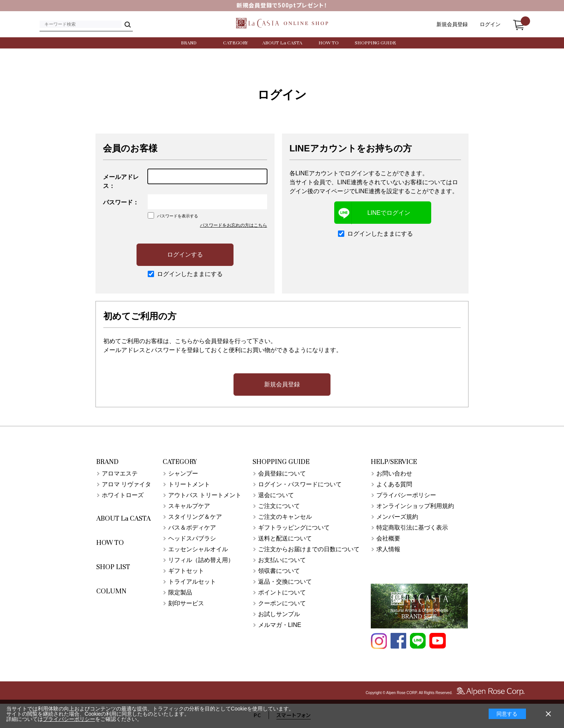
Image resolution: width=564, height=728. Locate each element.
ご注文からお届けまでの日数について (309, 549)
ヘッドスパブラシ (192, 538)
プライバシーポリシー (406, 495)
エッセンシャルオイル (198, 549)
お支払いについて (282, 560)
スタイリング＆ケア (195, 517)
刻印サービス (186, 603)
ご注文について (279, 506)
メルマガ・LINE (280, 625)
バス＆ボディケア (192, 528)
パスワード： (121, 202)
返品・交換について (285, 582)
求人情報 (388, 549)
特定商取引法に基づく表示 (412, 528)
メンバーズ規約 (397, 517)
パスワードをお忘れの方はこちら (234, 225)
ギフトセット (186, 571)
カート (518, 23)
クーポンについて (282, 603)
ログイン (490, 24)
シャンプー (183, 473)
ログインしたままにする (185, 274)
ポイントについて (282, 592)
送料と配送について (285, 538)
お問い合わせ (394, 473)
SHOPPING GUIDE (375, 43)
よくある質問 (394, 484)
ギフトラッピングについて (294, 528)
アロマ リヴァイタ (126, 484)
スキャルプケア (189, 506)
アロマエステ (120, 473)
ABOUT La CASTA (282, 43)
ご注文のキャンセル (285, 517)
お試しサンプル (279, 614)
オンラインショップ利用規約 (415, 506)
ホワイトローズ (123, 495)
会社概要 (388, 538)
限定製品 (180, 592)
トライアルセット (192, 582)
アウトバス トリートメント (205, 495)
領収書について (279, 571)
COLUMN (111, 591)
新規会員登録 (452, 24)
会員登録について (282, 473)
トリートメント (189, 484)
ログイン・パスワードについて (300, 484)
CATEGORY (236, 43)
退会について (276, 495)
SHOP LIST (113, 567)
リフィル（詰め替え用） (201, 560)
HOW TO (329, 43)
